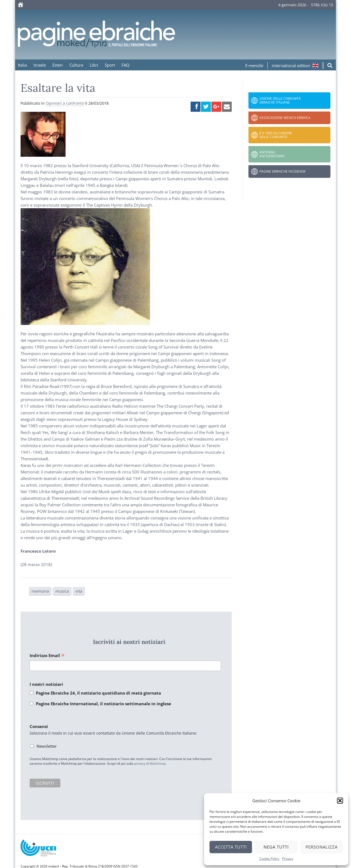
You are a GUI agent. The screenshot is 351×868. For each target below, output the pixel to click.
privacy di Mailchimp (150, 763)
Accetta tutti (231, 847)
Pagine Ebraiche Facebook (282, 171)
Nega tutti (276, 847)
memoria (40, 591)
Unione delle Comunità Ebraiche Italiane (280, 100)
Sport (110, 65)
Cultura (76, 65)
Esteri (58, 65)
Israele (40, 65)
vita (79, 591)
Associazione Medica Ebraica (285, 118)
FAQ (125, 65)
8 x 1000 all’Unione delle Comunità (276, 135)
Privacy (288, 859)
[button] (340, 801)
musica (62, 591)
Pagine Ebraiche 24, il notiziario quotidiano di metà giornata (98, 693)
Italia (22, 65)
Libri (94, 65)
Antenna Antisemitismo (272, 154)
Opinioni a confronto (65, 103)
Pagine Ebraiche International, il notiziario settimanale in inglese (104, 704)
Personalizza (322, 847)
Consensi (39, 726)
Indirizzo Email (47, 656)
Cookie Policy (269, 859)
